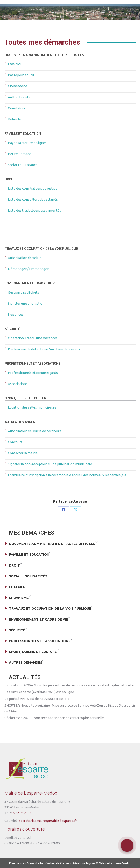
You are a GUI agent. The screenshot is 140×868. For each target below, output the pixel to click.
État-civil (15, 64)
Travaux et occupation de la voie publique (41, 249)
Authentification (21, 97)
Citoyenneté (18, 86)
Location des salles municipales (32, 407)
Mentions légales (84, 863)
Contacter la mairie (23, 453)
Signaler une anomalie (25, 303)
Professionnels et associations (33, 364)
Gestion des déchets (23, 292)
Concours (15, 442)
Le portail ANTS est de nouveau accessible (37, 699)
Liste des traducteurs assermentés (34, 210)
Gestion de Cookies (58, 863)
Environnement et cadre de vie (31, 283)
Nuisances (16, 314)
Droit (10, 179)
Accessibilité (35, 863)
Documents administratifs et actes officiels (44, 55)
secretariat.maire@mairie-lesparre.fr (48, 821)
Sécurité (12, 329)
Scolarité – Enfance (23, 165)
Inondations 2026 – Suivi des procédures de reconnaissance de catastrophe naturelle (69, 685)
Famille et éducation (23, 134)
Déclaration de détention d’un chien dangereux (44, 349)
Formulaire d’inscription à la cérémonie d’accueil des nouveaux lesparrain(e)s (67, 475)
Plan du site (17, 863)
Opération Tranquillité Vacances (33, 338)
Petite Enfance (20, 154)
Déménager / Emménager (28, 269)
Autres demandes (20, 422)
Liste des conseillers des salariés (33, 199)
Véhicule (14, 119)
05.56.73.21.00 (22, 813)
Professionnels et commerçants (33, 373)
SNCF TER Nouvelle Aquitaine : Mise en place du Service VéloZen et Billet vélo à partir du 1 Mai (70, 708)
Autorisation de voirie (25, 258)
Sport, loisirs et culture (26, 398)
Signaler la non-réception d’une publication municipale (50, 464)
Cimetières (17, 108)
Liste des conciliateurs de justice (33, 188)
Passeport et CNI (21, 75)
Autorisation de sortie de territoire (35, 431)
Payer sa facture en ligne (27, 143)
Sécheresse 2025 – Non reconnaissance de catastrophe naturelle (54, 718)
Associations (18, 384)
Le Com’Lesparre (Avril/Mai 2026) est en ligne (39, 692)
